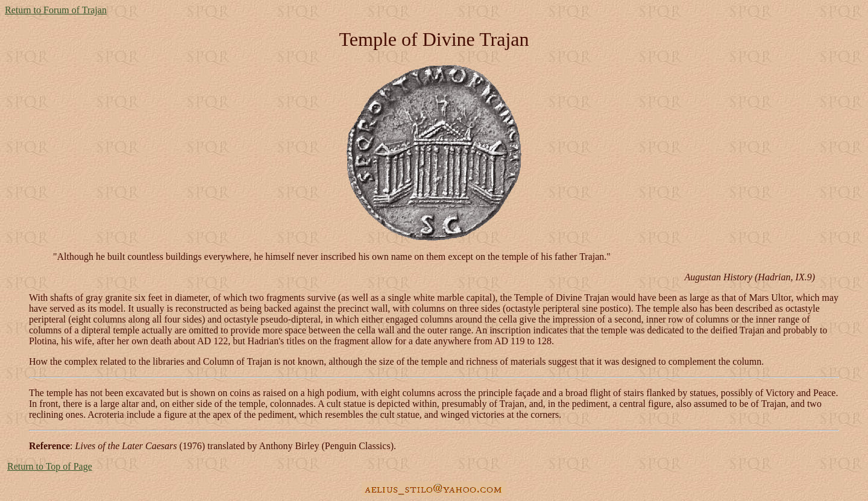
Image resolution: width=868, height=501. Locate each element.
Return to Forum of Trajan (56, 10)
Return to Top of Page (50, 466)
